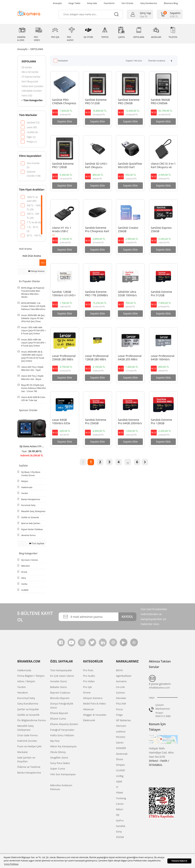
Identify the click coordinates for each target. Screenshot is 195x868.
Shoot (119, 759)
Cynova (120, 692)
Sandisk (121, 826)
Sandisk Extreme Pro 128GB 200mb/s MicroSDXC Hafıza (162, 422)
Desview (121, 698)
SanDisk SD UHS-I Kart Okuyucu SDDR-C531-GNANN (96, 166)
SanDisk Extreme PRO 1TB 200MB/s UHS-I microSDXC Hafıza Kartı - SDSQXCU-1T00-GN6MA (96, 294)
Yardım (22, 687)
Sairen (120, 743)
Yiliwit (119, 793)
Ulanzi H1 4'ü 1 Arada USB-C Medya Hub (62, 230)
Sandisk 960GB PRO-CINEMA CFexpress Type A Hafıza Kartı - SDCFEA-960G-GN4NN (162, 102)
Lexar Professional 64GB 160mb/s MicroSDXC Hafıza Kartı (163, 358)
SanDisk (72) (33, 122)
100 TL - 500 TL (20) (33, 214)
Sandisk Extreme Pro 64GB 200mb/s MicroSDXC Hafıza (130, 422)
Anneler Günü (59, 681)
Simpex (120, 765)
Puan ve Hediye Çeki (29, 746)
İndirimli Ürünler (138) (34, 172)
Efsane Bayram (59, 713)
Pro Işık (87, 687)
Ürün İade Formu (28, 735)
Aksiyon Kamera (93, 698)
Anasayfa (57, 3)
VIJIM (119, 781)
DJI (118, 815)
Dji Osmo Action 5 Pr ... (32, 446)
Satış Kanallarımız (149, 3)
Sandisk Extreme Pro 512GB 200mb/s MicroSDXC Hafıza (162, 294)
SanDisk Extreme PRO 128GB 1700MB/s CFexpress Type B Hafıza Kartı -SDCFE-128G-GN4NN (63, 166)
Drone (87, 692)
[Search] (91, 14)
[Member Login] (141, 14)
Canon (120, 804)
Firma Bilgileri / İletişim (31, 676)
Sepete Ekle (65, 121)
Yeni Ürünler (127, 3)
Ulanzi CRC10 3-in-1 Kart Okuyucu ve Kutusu (163, 166)
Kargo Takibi (74, 3)
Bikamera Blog (171, 3)
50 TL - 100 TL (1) (34, 236)
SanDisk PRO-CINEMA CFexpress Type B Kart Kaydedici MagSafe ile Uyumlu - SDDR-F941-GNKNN (64, 102)
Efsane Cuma (58, 719)
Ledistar (121, 731)
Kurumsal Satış (26, 698)
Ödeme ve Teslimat (29, 767)
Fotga (119, 715)
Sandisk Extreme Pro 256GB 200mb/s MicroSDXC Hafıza (96, 422)
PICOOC (121, 737)
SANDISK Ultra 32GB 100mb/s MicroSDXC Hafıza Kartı (129, 294)
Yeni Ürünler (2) (33, 163)
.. (128, 462)
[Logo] (29, 13)
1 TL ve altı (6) (34, 222)
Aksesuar (88, 709)
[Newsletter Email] (89, 617)
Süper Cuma (58, 769)
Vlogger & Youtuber (95, 715)
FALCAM (121, 704)
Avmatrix (121, 681)
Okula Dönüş (58, 752)
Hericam (121, 726)
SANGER (121, 748)
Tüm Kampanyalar (61, 670)
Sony (119, 831)
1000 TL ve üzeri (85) (32, 197)
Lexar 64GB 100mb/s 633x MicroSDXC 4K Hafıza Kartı (61, 422)
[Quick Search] (27, 263)
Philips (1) (32, 142)
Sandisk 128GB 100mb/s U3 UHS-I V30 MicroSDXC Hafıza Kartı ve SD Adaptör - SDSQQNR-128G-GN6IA (64, 294)
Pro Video (89, 681)
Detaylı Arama (36, 271)
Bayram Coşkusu (60, 692)
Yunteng (121, 798)
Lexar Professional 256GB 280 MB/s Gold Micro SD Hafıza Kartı (64, 358)
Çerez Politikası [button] (11, 864)
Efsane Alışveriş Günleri (64, 724)
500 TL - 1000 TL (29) (34, 206)
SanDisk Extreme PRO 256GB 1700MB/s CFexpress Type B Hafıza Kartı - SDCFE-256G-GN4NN (129, 102)
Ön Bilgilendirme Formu (32, 720)
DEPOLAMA (37, 49)
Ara (43, 262)
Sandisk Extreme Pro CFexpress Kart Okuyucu (97, 230)
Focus (119, 709)
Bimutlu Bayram (60, 698)
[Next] (45, 436)
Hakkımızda (24, 670)
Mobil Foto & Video (94, 704)
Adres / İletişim (26, 681)
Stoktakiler (63, 61)
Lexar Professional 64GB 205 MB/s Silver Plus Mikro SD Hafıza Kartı (130, 358)
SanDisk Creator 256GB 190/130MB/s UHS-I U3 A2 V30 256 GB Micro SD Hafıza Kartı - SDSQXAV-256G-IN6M (130, 230)
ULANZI (120, 770)
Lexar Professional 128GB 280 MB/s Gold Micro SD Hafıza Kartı (97, 358)
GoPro (120, 820)
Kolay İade (92, 3)
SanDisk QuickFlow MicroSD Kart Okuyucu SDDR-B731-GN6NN (130, 166)
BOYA (119, 670)
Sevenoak (122, 754)
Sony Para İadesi (60, 763)
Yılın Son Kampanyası (63, 774)
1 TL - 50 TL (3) (32, 227)
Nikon (119, 809)
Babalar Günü (59, 687)
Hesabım (23, 692)
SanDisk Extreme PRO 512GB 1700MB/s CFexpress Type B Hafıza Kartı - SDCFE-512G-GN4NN (96, 102)
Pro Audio (89, 676)
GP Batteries (123, 720)
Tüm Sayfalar (37, 543)
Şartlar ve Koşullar (28, 709)
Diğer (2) (31, 137)
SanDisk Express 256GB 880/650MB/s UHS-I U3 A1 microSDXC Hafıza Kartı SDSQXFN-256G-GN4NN (163, 230)
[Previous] (18, 436)
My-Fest (55, 741)
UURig (120, 776)
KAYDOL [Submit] (127, 617)
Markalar (23, 752)
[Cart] (171, 14)
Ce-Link (120, 687)
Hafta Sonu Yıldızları (62, 735)
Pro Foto (88, 670)
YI (117, 787)
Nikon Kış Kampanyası (64, 746)
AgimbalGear (124, 676)
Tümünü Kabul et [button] (179, 861)
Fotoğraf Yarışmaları (62, 730)
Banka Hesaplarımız (29, 773)
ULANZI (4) (32, 132)
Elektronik (89, 720)
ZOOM (120, 837)
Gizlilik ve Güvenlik (28, 715)
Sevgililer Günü (59, 758)
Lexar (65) (32, 127)
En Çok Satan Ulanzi (62, 676)
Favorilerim (109, 3)
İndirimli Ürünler (27, 741)
